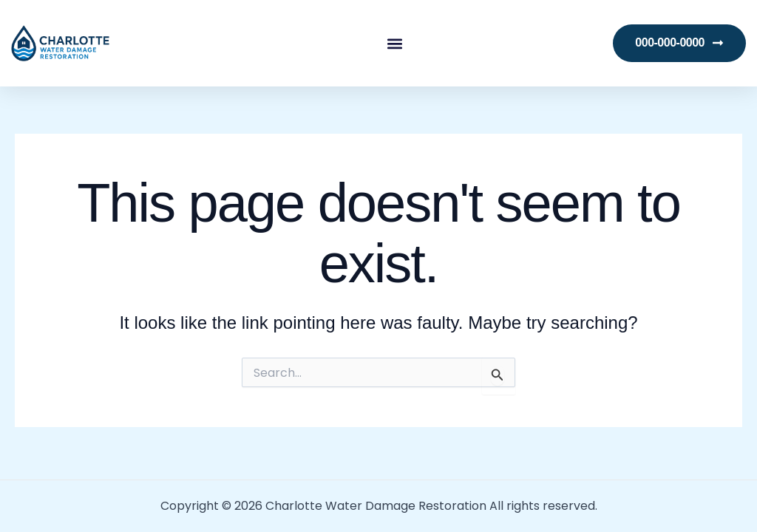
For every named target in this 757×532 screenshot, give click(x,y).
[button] (394, 43)
